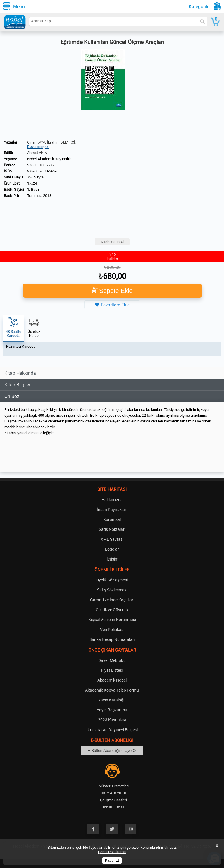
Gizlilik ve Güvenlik (112, 610)
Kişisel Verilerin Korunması (112, 620)
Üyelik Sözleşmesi (112, 580)
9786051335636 (40, 165)
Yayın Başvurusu (112, 710)
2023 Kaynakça (112, 720)
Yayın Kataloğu (112, 700)
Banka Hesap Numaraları (112, 639)
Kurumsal (112, 519)
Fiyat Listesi (112, 670)
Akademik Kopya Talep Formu (112, 690)
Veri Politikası (112, 630)
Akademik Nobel (112, 680)
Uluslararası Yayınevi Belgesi (112, 730)
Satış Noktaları (112, 529)
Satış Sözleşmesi (112, 590)
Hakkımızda (112, 500)
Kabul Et (112, 860)
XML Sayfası (112, 539)
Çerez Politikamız (112, 852)
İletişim (112, 559)
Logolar (112, 549)
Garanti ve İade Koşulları (112, 600)
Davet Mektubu (112, 660)
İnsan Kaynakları (112, 510)
